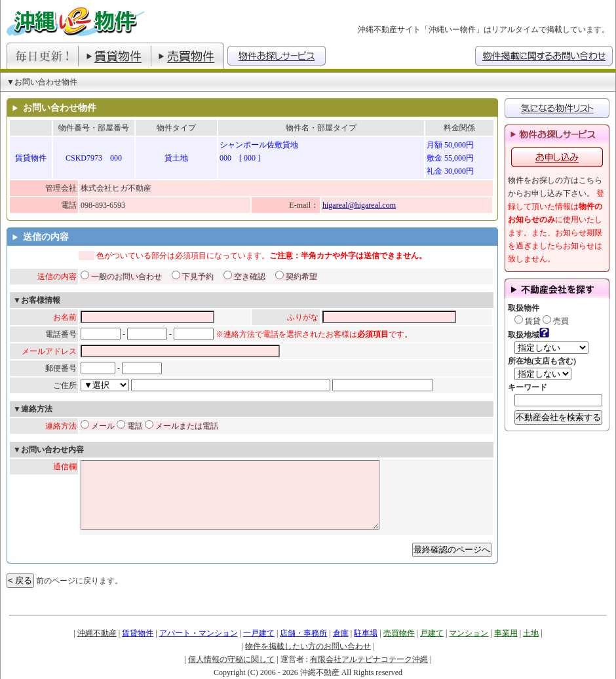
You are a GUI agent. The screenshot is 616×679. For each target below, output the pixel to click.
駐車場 (366, 633)
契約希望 (296, 277)
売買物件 (399, 633)
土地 (531, 633)
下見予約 (193, 277)
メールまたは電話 (182, 426)
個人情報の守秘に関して (231, 659)
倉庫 (341, 633)
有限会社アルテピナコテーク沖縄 (369, 659)
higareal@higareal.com (359, 205)
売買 (556, 321)
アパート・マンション (199, 633)
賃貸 (528, 321)
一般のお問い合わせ (121, 277)
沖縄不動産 (97, 633)
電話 (130, 426)
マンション (469, 633)
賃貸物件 (138, 633)
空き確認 (244, 277)
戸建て (432, 633)
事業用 (506, 633)
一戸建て (259, 633)
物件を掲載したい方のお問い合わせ (308, 646)
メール (98, 426)
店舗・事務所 (303, 633)
